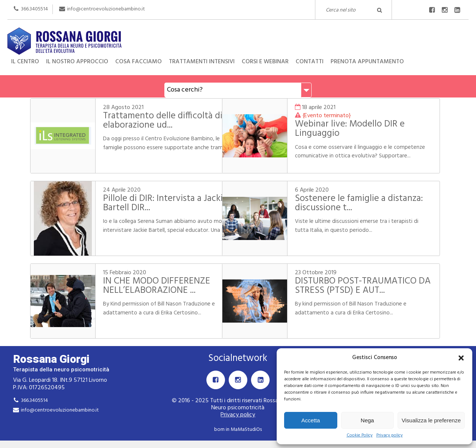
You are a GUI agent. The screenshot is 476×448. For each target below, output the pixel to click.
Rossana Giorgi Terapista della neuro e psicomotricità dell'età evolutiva (238, 34)
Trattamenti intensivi (202, 62)
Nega (367, 420)
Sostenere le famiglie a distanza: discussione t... (353, 203)
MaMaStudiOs (246, 430)
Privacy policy (390, 436)
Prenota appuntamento (367, 62)
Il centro (25, 62)
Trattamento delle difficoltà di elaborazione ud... (157, 121)
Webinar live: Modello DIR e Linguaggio (361, 129)
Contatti (310, 62)
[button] (461, 358)
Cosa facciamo (139, 62)
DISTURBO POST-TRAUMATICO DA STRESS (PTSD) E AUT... (367, 286)
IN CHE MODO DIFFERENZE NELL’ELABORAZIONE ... (151, 286)
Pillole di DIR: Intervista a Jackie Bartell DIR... (160, 203)
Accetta (311, 420)
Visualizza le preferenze (431, 420)
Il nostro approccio (77, 62)
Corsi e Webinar (265, 62)
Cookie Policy (360, 436)
